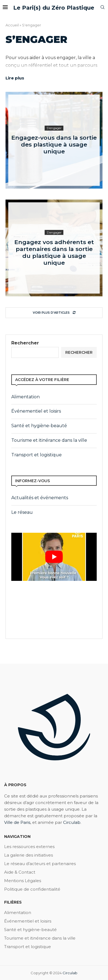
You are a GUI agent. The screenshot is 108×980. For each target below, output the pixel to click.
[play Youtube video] (54, 557)
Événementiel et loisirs (36, 411)
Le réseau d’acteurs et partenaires (40, 864)
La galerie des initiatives (29, 855)
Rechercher (25, 343)
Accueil (12, 25)
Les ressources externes (29, 847)
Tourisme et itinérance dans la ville (49, 440)
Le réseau (22, 512)
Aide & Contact (20, 872)
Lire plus (15, 78)
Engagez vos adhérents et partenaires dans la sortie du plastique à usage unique (54, 252)
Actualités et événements (40, 498)
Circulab (72, 822)
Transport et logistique (37, 455)
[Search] (102, 8)
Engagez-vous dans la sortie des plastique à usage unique (54, 144)
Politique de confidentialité (32, 889)
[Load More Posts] (54, 313)
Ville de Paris (17, 822)
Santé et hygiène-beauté (39, 426)
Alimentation (25, 397)
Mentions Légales (23, 881)
